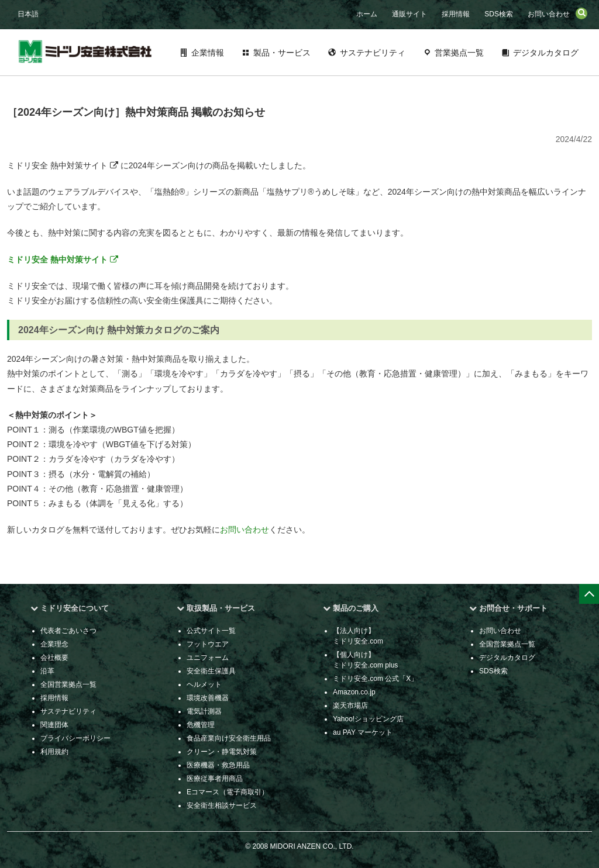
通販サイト (409, 14)
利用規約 (54, 752)
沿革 (47, 671)
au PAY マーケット (363, 732)
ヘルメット (204, 684)
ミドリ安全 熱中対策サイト (63, 260)
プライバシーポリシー (75, 738)
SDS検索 (499, 14)
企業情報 (208, 53)
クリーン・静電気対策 (222, 752)
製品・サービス (282, 53)
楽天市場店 (350, 706)
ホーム (367, 14)
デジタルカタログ (546, 53)
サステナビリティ (373, 53)
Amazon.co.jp (354, 692)
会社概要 (54, 658)
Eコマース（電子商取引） (228, 792)
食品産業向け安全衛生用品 (229, 738)
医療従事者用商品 (215, 779)
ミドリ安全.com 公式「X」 (375, 679)
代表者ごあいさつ (68, 631)
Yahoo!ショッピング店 (368, 719)
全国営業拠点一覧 (68, 684)
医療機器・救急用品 (218, 765)
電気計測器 (204, 711)
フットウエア (208, 644)
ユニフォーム (208, 658)
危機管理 (201, 725)
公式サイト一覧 (211, 631)
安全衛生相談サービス (222, 805)
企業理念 (54, 644)
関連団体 (54, 725)
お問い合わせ (549, 14)
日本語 (28, 14)
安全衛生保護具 (211, 671)
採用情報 (456, 14)
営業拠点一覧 (459, 53)
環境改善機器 (208, 698)
